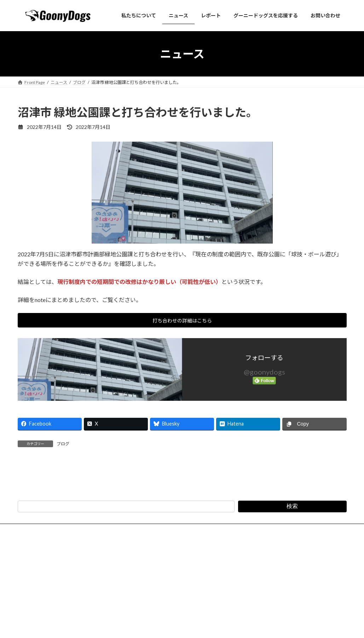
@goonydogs (264, 374)
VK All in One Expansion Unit (227, 625)
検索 (292, 573)
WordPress (144, 625)
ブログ (63, 446)
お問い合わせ (68, 597)
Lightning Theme (180, 625)
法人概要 (33, 597)
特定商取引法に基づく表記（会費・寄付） (191, 597)
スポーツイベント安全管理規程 (275, 597)
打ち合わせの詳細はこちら (182, 322)
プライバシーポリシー (116, 597)
